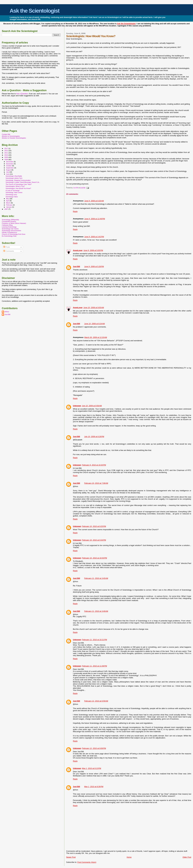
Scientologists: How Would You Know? (18, 188)
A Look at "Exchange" (13, 190)
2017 (6, 148)
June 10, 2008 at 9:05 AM (94, 308)
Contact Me (6, 134)
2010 (6, 155)
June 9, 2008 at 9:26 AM (94, 201)
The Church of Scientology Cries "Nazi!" (19, 184)
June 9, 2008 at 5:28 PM (94, 266)
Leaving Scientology (9, 227)
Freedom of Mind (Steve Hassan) (14, 223)
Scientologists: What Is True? (15, 186)
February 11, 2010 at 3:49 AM (96, 611)
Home (129, 857)
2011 (6, 153)
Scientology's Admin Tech (14, 178)
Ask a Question (22, 94)
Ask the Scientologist (35, 11)
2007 (6, 209)
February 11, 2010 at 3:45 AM (96, 578)
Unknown (77, 406)
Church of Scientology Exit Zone (14, 234)
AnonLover (78, 250)
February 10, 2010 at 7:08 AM (96, 483)
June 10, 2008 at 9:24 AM (94, 324)
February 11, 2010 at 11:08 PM (94, 666)
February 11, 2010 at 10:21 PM (94, 640)
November (10, 164)
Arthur (7, 312)
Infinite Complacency (9, 232)
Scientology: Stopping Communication (18, 180)
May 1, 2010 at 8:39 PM (94, 787)
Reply (75, 211)
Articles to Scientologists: (11, 136)
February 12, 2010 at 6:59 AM (96, 701)
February (10, 205)
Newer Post (71, 857)
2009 (6, 157)
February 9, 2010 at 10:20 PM (94, 465)
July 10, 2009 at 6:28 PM (94, 437)
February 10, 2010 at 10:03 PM (94, 558)
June (8, 174)
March (9, 203)
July (8, 172)
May (8, 199)
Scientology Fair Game (10, 229)
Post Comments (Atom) (87, 862)
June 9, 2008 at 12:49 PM (95, 219)
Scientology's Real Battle (14, 176)
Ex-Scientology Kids (9, 236)
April (8, 201)
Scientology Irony (11, 195)
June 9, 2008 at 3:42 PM (94, 237)
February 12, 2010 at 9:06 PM (94, 748)
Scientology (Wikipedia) (10, 220)
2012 (6, 151)
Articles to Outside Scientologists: (14, 138)
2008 (6, 159)
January (9, 207)
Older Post (187, 857)
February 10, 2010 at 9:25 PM (94, 526)
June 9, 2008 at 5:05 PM (93, 250)
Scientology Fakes (12, 197)
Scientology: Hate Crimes (14, 192)
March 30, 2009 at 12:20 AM (96, 337)
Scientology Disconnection (11, 230)
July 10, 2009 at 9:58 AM (92, 406)
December (10, 162)
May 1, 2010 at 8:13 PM (92, 768)
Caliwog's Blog (7, 225)
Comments (9, 251)
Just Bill (76, 188)
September (10, 168)
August (9, 170)
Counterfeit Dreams (9, 221)
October (9, 166)
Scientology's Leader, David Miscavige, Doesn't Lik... (23, 182)
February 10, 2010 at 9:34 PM (94, 540)
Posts (7, 247)
